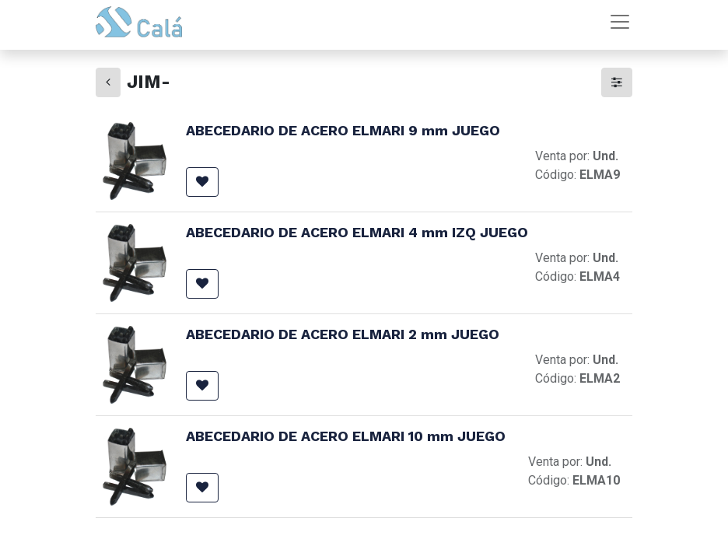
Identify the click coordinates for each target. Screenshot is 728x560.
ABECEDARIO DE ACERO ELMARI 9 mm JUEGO (343, 130)
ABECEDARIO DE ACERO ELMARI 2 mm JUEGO (343, 334)
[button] (202, 182)
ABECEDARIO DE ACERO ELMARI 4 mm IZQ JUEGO (357, 232)
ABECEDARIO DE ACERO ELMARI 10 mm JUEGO (346, 436)
